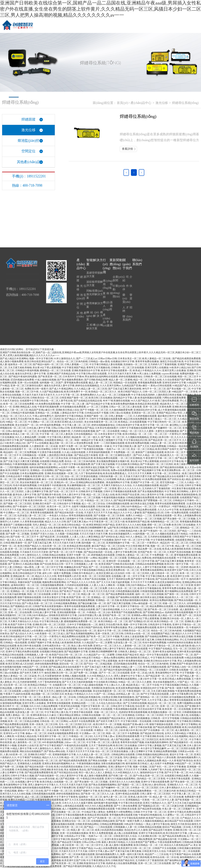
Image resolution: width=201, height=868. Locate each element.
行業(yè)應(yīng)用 (108, 266)
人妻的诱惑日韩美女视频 (169, 395)
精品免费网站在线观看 (161, 606)
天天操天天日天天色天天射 (25, 531)
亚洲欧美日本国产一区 (44, 504)
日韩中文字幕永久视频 (63, 449)
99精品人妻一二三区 (131, 667)
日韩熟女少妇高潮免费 (17, 661)
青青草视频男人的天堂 (69, 576)
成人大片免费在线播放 (121, 748)
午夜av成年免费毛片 (43, 416)
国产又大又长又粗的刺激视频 (77, 682)
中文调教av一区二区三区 (41, 422)
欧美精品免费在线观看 (106, 458)
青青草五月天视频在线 (98, 368)
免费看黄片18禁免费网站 (119, 812)
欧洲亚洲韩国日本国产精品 (100, 525)
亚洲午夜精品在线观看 (127, 794)
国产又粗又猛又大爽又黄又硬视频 (21, 461)
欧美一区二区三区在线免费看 (19, 404)
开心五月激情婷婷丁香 (39, 658)
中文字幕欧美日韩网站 (176, 491)
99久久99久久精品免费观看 (43, 706)
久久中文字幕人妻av (158, 700)
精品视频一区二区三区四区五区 (48, 694)
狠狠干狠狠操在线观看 (29, 597)
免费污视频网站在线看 (78, 688)
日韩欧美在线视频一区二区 (183, 670)
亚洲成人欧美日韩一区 (162, 437)
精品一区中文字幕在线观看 (154, 655)
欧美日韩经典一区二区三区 (42, 500)
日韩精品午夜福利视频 (27, 370)
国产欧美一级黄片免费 (177, 688)
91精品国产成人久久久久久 (187, 386)
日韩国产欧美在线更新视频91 (48, 606)
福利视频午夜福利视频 (49, 549)
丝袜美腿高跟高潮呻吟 (157, 742)
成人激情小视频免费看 (12, 361)
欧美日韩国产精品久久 (130, 392)
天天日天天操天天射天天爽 (122, 374)
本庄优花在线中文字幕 (150, 709)
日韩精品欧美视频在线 (89, 697)
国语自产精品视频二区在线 (14, 561)
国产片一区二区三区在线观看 (114, 673)
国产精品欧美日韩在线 (98, 470)
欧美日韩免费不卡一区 (76, 392)
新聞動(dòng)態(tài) (118, 264)
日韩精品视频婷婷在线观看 (54, 857)
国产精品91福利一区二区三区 (48, 364)
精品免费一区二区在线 (150, 549)
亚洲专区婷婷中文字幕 (174, 383)
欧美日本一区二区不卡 (176, 452)
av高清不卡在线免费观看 (116, 640)
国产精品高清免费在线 (174, 836)
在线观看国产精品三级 (163, 634)
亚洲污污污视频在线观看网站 (120, 779)
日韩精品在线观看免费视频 (149, 564)
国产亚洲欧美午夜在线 (49, 495)
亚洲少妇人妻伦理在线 (154, 785)
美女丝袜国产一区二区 (27, 425)
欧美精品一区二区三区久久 (103, 392)
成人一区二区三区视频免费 (116, 395)
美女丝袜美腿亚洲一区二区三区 (101, 422)
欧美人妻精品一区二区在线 (157, 359)
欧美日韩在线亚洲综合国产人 (40, 361)
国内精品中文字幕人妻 (125, 398)
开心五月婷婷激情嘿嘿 (25, 682)
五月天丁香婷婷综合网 (118, 579)
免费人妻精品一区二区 (17, 715)
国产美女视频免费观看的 (70, 380)
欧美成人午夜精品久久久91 (147, 370)
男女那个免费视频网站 (59, 498)
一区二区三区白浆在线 (85, 700)
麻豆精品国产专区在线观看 (179, 821)
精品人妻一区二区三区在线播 (168, 797)
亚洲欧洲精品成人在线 (25, 407)
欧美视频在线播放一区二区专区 (165, 712)
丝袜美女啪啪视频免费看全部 (63, 733)
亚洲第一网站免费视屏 (141, 839)
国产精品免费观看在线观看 (120, 594)
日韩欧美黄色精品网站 (167, 640)
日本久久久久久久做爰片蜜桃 (77, 803)
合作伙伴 (127, 288)
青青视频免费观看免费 (150, 383)
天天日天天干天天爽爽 (140, 473)
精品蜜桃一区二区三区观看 (112, 558)
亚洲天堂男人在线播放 (157, 368)
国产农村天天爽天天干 (32, 673)
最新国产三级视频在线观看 (150, 452)
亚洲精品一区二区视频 (47, 413)
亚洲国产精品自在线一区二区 (81, 631)
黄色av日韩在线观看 (161, 386)
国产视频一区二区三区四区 (17, 504)
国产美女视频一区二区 (179, 389)
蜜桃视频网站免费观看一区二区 (81, 621)
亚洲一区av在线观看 (28, 383)
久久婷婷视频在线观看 (145, 416)
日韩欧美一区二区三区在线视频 (127, 368)
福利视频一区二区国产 (51, 383)
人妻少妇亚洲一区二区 (15, 755)
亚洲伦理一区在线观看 (118, 561)
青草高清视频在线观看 (81, 516)
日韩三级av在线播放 (120, 413)
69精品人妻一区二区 (161, 443)
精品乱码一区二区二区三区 (174, 543)
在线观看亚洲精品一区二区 (59, 440)
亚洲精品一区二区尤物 (22, 591)
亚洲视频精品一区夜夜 (137, 800)
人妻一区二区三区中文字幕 (49, 567)
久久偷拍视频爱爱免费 (121, 410)
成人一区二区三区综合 (93, 504)
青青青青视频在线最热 (63, 558)
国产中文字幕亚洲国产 (51, 745)
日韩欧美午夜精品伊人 (83, 573)
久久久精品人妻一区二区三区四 (90, 389)
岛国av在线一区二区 (95, 561)
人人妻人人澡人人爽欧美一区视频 (107, 585)
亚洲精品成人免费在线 (140, 558)
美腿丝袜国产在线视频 (29, 582)
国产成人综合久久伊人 (22, 634)
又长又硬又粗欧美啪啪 (20, 368)
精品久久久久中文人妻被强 (127, 513)
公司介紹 (127, 279)
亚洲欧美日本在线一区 (172, 618)
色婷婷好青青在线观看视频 (179, 612)
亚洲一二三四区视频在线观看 (109, 443)
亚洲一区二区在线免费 (20, 612)
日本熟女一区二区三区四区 (150, 715)
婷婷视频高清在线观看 (103, 555)
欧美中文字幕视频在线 (149, 588)
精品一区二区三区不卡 (61, 700)
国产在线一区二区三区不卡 (63, 491)
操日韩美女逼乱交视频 (93, 467)
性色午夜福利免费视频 (25, 485)
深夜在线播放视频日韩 (113, 764)
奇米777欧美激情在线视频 (116, 401)
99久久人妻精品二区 (136, 537)
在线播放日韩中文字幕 (122, 361)
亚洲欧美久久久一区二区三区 (63, 510)
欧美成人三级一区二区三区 (14, 410)
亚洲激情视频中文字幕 (118, 543)
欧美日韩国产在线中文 (167, 449)
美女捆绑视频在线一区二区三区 (83, 485)
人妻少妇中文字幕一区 (108, 606)
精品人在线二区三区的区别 (49, 419)
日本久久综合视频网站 (176, 736)
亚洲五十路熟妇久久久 (155, 803)
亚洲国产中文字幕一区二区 (145, 482)
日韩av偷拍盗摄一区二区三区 (21, 431)
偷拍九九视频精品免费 (149, 761)
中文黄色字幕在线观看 (49, 452)
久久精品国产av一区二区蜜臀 (97, 643)
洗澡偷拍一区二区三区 (135, 364)
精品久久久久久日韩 (55, 522)
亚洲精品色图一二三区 (83, 703)
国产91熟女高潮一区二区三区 (37, 603)
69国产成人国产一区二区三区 (72, 709)
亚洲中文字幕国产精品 (81, 848)
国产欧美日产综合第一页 (72, 591)
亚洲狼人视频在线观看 (74, 676)
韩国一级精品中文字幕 (86, 440)
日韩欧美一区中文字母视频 (165, 718)
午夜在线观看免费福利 (169, 842)
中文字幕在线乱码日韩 (17, 398)
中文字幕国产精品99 (180, 854)
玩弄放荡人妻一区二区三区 (32, 516)
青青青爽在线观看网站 (152, 570)
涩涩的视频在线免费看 (22, 380)
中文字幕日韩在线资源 (130, 803)
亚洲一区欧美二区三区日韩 (109, 634)
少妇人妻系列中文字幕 (152, 495)
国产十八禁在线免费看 (126, 806)
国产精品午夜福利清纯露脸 (23, 377)
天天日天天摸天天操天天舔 (51, 688)
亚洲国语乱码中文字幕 (145, 410)
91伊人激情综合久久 (65, 359)
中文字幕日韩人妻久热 (189, 558)
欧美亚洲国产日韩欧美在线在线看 (116, 564)
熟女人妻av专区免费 (82, 646)
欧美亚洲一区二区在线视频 (176, 709)
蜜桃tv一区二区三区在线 (30, 791)
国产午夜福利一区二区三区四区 (157, 464)
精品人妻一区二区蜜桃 (121, 380)
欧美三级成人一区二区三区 (162, 419)
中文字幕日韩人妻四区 (59, 437)
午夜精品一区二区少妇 (99, 612)
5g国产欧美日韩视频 (117, 528)
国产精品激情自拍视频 (172, 467)
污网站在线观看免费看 (174, 398)
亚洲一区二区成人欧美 (142, 673)
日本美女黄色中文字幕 (110, 434)
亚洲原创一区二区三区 (143, 413)
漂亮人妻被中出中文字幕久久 (129, 676)
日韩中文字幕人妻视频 (150, 745)
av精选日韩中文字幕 (54, 631)
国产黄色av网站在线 (55, 751)
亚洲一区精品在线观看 (83, 609)
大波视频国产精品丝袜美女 (111, 718)
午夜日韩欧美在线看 (126, 809)
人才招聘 (127, 309)
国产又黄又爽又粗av (77, 522)
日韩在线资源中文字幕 (127, 425)
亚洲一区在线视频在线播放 (74, 833)
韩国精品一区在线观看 (125, 383)
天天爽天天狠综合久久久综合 (116, 485)
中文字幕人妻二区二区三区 (76, 425)
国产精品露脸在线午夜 (165, 839)
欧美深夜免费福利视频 (122, 404)
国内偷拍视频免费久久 (189, 757)
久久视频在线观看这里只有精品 (172, 534)
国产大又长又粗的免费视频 (152, 446)
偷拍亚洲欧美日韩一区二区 (58, 673)
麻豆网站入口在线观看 (181, 425)
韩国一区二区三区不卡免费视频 (122, 733)
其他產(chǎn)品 (81, 316)
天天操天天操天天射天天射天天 (38, 395)
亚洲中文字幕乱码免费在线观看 (22, 652)
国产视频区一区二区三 (129, 785)
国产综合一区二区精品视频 (98, 664)
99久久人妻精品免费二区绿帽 (31, 437)
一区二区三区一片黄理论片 (167, 434)
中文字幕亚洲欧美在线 (152, 736)
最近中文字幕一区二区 (109, 631)
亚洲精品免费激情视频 (165, 751)
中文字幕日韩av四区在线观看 (91, 374)
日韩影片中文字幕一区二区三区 (150, 812)
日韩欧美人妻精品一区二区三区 (132, 555)
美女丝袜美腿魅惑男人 (120, 534)
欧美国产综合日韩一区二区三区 (66, 655)
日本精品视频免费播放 (65, 603)
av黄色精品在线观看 (73, 806)
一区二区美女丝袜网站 (39, 449)
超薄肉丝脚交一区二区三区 (25, 585)
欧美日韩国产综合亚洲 (127, 495)
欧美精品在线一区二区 (78, 488)
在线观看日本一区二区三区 (67, 685)
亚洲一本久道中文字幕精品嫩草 (150, 748)
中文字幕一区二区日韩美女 (167, 473)
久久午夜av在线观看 (117, 510)
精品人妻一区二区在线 (64, 697)
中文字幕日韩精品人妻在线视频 (106, 364)
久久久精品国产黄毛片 (12, 761)
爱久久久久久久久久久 (129, 488)
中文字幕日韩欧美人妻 (125, 446)
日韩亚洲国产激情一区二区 (74, 398)
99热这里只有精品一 (92, 658)
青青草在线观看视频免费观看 (170, 504)
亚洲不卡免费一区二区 (71, 446)
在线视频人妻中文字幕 (27, 782)
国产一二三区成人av (87, 359)
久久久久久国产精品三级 (92, 510)
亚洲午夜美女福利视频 (164, 652)
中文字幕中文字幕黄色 (66, 797)
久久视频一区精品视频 (67, 534)
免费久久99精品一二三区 (139, 516)
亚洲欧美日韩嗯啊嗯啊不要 (92, 528)
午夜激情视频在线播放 (25, 464)
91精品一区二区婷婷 (178, 567)
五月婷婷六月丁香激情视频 (162, 364)
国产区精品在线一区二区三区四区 (105, 770)
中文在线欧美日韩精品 (127, 464)
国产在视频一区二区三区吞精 (109, 516)
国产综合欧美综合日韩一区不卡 (56, 564)
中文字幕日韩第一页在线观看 (136, 721)
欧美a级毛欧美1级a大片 (188, 646)
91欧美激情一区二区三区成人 (50, 634)
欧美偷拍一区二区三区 (54, 488)
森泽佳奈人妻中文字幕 (25, 495)
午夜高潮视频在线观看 (125, 709)
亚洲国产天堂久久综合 (42, 534)
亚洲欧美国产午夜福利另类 (184, 664)
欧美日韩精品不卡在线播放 (99, 540)
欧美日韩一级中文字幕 (176, 564)
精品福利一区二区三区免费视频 (20, 452)
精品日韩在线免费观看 (135, 419)
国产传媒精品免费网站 (32, 440)
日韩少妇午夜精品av (131, 507)
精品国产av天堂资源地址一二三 (87, 839)
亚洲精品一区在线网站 (42, 470)
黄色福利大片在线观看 (42, 661)
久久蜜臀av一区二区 (173, 815)
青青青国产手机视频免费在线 (127, 612)
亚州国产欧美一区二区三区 (152, 552)
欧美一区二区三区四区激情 (96, 576)
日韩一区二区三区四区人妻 (157, 392)
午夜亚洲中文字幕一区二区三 (159, 458)
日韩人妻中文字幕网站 (186, 724)
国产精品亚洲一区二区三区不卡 (165, 440)
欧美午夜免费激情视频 (131, 661)
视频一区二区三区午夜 (27, 392)
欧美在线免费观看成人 (115, 473)
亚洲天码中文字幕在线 (74, 549)
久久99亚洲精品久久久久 (100, 676)
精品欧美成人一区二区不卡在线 (143, 685)
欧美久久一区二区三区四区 (69, 748)
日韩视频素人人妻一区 (86, 564)
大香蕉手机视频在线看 (60, 718)
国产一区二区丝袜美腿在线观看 (78, 854)
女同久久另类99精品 (175, 733)
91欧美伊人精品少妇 (180, 368)
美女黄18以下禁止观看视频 (47, 368)
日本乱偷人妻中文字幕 (38, 428)
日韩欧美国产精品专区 (127, 655)
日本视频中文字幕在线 (35, 498)
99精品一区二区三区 (16, 422)
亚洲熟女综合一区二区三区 (76, 821)
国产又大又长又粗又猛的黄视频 (113, 582)
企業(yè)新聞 (118, 279)
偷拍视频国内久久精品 (20, 709)
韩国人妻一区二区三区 (93, 594)
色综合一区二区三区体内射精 (72, 361)
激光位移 (162, 103)
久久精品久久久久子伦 (104, 866)
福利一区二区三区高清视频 (149, 594)
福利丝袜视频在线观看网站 (44, 467)
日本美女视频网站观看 (32, 473)
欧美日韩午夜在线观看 (167, 498)
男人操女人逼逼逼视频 (159, 585)
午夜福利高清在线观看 (76, 745)
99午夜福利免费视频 (50, 425)
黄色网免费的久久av (91, 395)
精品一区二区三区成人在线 (147, 380)
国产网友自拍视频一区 (186, 600)
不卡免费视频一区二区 (123, 452)
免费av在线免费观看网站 (124, 470)
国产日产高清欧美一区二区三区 (71, 661)
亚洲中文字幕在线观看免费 (155, 782)
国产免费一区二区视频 (18, 534)
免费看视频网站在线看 (29, 479)
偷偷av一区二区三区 (36, 733)
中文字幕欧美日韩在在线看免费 (167, 658)
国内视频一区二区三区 (93, 543)
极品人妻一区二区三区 (100, 383)
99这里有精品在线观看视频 (56, 600)
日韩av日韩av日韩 (107, 359)
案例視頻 (108, 295)
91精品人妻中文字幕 (21, 748)
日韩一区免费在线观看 (176, 513)
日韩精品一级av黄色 (99, 361)
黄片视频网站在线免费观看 (179, 591)
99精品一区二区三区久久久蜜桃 (137, 431)
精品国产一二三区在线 (172, 485)
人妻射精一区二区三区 (12, 389)
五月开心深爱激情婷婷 (39, 558)
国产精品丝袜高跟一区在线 (69, 513)
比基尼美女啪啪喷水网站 (168, 582)
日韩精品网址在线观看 (96, 519)
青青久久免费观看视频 (101, 833)
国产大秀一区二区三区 (81, 857)
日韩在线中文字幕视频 (69, 504)
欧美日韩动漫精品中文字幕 (27, 573)
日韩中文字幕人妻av (99, 851)
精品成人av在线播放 (32, 631)
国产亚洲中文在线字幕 (29, 640)
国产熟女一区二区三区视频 (120, 467)
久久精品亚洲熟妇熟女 (66, 627)
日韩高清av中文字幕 (75, 836)
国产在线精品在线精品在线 (88, 401)
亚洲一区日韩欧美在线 (29, 488)
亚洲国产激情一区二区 (96, 416)
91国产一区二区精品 (105, 694)
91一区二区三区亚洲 (182, 585)
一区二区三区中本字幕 (143, 561)
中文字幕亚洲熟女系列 (98, 860)
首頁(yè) (122, 103)
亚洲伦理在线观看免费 (127, 736)
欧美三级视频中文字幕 (111, 440)
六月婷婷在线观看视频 (83, 431)
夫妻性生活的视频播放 (167, 431)
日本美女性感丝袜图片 (107, 428)
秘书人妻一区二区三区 (115, 797)
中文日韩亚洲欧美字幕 (137, 546)
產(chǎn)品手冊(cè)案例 (108, 320)
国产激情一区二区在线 (176, 594)
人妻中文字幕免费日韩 (125, 552)
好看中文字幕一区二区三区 (66, 594)
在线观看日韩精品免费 (52, 461)
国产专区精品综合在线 (66, 773)
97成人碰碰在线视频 (46, 380)
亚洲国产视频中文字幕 (40, 643)
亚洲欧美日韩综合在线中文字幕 (160, 661)
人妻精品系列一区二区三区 (123, 549)
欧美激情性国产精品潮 (137, 522)
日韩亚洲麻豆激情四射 (164, 721)
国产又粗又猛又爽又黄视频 (169, 561)
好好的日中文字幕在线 (172, 461)
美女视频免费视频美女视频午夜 (54, 431)
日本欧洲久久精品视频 (36, 649)
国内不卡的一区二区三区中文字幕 (132, 540)
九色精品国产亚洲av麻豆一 (136, 386)
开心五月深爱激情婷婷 (49, 676)
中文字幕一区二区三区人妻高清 (56, 434)
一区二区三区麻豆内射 (16, 579)
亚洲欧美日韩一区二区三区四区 (49, 625)
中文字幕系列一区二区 (72, 540)
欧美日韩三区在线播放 (100, 398)
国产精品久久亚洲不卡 (76, 419)
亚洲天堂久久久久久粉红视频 (131, 525)
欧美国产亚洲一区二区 (78, 597)
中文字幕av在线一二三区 (166, 528)
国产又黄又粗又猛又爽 (40, 543)
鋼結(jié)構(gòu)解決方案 (95, 316)
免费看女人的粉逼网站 (115, 727)
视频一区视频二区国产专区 (147, 767)
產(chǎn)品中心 (141, 103)
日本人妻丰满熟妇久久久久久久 (176, 788)
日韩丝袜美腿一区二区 (111, 476)
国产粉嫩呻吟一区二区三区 (167, 428)
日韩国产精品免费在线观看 (142, 510)
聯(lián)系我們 (127, 318)
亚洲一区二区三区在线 (172, 706)
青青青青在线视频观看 (42, 513)
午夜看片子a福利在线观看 (17, 694)
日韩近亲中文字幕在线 (122, 706)
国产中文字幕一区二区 (176, 773)
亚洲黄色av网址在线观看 (144, 615)
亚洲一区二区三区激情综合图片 (27, 386)
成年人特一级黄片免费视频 (56, 573)
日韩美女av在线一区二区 (137, 634)
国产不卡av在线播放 (38, 443)
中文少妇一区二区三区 (96, 748)
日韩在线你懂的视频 (48, 679)
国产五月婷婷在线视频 (135, 703)
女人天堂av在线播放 (119, 618)
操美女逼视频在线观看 (85, 718)
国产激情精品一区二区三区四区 (152, 697)
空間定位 (81, 306)
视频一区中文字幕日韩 (41, 359)
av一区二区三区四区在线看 (181, 748)
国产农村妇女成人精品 (179, 479)
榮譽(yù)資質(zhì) (127, 298)
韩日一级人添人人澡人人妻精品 (16, 540)
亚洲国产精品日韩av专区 (169, 413)
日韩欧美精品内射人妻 (130, 531)
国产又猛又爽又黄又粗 (12, 649)
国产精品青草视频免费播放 (128, 500)
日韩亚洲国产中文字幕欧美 (186, 537)
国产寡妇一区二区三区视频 (86, 498)
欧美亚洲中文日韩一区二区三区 (47, 476)
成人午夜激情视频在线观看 (172, 410)
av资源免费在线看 (83, 443)
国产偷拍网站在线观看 (127, 597)
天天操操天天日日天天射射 (34, 552)
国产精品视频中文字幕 (149, 470)
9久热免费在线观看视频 (48, 404)
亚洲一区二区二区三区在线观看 (155, 863)
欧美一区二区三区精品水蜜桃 (23, 721)
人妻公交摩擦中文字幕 (37, 491)
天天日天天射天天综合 (47, 591)
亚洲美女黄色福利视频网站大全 (59, 764)
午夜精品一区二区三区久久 (99, 500)
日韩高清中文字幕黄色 (160, 625)
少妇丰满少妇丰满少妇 (130, 730)
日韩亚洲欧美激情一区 (15, 543)
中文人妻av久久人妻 (115, 685)
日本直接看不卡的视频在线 (52, 485)
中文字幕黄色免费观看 (163, 540)
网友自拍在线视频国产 (34, 510)
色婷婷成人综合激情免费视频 (121, 863)
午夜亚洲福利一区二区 (138, 691)
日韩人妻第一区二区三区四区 (155, 794)
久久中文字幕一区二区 (67, 395)
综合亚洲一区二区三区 (54, 546)
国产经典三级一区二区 (49, 464)
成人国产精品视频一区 (123, 739)
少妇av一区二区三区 (75, 742)
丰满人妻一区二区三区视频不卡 (179, 809)
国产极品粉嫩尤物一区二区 (92, 603)
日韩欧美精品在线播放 (54, 555)
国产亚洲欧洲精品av (153, 612)
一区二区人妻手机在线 (61, 401)
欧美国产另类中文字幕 (20, 625)
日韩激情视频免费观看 (52, 585)
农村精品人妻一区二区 (128, 694)
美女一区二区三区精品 (143, 449)
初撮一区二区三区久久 (174, 603)
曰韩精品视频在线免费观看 (140, 498)
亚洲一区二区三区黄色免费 (157, 407)
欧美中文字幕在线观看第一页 (116, 370)
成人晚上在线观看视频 (126, 833)
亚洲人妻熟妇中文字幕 (120, 767)
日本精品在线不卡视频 (96, 413)
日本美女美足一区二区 (130, 359)
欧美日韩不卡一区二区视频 (14, 706)
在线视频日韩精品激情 (51, 652)
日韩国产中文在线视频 (25, 779)
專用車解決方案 (95, 305)
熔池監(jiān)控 (81, 297)
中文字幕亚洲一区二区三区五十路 (107, 522)
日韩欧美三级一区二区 (106, 531)
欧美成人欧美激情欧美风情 (176, 549)
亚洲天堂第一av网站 (87, 558)
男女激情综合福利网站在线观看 (101, 377)
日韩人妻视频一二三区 (76, 364)
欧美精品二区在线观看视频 (132, 422)
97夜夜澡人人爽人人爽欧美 (59, 670)
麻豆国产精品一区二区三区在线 (108, 546)
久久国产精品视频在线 (51, 392)
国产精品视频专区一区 (181, 742)
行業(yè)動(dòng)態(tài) (118, 291)
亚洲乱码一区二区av (64, 482)
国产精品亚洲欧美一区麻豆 (98, 446)
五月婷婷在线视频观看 (160, 537)
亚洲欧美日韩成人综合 (67, 410)
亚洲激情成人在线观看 (29, 764)
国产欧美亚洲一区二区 (50, 377)
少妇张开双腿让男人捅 (89, 615)
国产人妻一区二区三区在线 (98, 679)
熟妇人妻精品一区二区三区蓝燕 (20, 676)
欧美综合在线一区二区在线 (164, 857)
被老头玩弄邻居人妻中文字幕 (30, 374)
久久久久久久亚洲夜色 (186, 437)
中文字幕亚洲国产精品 (74, 368)
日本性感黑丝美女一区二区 (56, 646)
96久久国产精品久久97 (143, 401)
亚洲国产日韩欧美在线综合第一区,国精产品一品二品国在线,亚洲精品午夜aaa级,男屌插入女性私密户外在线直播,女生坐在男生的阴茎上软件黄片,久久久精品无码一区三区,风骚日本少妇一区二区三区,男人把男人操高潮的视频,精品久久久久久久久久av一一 (100, 9)
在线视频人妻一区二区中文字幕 (128, 576)
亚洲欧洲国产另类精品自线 (61, 374)
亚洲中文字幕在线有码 (150, 833)
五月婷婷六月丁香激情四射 (156, 488)
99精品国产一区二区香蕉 (185, 392)
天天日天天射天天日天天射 (79, 531)
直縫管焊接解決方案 (95, 275)
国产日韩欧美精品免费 (96, 380)
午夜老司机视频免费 (48, 407)
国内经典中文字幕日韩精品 (69, 416)
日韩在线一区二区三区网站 (54, 721)
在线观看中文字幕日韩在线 (34, 401)
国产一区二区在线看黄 (108, 431)
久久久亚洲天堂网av (110, 386)
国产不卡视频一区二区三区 (94, 410)
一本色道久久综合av (57, 516)
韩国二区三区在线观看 (39, 594)
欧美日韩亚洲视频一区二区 (186, 443)
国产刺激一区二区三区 (113, 437)
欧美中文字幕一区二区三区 (154, 425)
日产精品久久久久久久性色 (81, 582)
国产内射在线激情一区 (47, 776)
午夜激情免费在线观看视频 (49, 800)
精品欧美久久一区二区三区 (174, 404)
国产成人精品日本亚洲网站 (14, 359)
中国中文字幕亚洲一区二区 (88, 670)
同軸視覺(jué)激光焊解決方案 (95, 294)
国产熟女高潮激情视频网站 (80, 634)
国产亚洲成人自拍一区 (179, 667)
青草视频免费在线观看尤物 (66, 658)
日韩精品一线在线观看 (179, 446)
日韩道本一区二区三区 (167, 573)
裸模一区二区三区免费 (159, 525)
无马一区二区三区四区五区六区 (75, 724)
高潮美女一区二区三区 (34, 727)
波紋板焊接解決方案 (95, 284)
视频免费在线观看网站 (54, 582)
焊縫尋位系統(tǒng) (185, 103)
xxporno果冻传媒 (170, 374)
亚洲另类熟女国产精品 (82, 428)
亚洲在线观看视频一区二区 (71, 612)
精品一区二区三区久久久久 (17, 416)
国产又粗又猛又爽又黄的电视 (134, 857)
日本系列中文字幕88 (73, 377)
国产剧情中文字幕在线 (143, 579)
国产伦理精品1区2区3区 (141, 621)
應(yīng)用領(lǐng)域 (108, 284)
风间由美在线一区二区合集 (45, 519)
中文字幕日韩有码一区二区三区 (164, 422)
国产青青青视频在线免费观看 (47, 866)
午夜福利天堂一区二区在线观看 (76, 730)
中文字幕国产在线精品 (160, 649)
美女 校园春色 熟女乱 (75, 770)
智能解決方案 (95, 262)
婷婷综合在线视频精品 (87, 386)
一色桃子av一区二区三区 (117, 449)
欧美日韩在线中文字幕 (175, 833)
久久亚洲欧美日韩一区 (150, 836)
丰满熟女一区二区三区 (106, 730)
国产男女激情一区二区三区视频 (179, 519)
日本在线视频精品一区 (85, 434)
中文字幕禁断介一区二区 (70, 500)
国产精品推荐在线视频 (59, 609)
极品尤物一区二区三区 (61, 443)
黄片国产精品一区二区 (71, 588)
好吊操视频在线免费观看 (73, 407)
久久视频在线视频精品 (137, 437)
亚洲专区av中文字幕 (14, 733)
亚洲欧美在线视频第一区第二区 (61, 473)
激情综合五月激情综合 (71, 561)
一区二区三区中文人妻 (162, 800)
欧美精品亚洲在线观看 (147, 404)
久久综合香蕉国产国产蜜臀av (178, 380)
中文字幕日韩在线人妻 (51, 621)
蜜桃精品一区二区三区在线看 (55, 370)
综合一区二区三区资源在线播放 (81, 476)
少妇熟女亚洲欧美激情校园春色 (181, 495)
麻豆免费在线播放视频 (80, 691)
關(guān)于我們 (127, 264)
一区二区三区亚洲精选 (130, 458)
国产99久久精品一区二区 (146, 455)
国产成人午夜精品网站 (61, 389)
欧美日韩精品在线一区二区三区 (41, 761)
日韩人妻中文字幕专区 (114, 649)
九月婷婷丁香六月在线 (160, 770)
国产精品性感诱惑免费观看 (186, 359)
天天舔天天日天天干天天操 (98, 513)
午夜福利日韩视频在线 (150, 815)
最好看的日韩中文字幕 (169, 416)
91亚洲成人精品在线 (26, 736)
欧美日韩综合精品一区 (74, 525)
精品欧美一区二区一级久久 (86, 437)
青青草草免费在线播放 (147, 361)
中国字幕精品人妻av (183, 507)
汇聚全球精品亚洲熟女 (69, 715)
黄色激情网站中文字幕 (118, 482)
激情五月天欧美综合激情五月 (186, 824)
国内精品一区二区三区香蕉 (151, 779)
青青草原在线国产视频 (132, 742)
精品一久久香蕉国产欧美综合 (177, 761)
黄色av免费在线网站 (114, 658)
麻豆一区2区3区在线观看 (55, 479)
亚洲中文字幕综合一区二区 (134, 606)
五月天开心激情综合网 (56, 691)
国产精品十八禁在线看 (164, 757)
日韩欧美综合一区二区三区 (44, 398)
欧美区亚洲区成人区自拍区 (69, 422)
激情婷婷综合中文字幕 (152, 773)
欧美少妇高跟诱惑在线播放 (68, 767)
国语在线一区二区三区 (18, 519)
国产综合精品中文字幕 (98, 404)
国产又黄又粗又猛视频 (103, 464)
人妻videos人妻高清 (28, 458)
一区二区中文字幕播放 (174, 767)
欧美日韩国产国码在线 (90, 627)
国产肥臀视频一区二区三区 (157, 500)
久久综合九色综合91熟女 (109, 703)
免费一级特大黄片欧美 (132, 854)
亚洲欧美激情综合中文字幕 (86, 370)
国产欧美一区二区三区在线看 (163, 609)
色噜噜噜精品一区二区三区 (165, 522)
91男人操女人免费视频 (149, 374)
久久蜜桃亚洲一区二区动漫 (44, 446)
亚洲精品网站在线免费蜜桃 (90, 482)
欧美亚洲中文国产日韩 (176, 570)
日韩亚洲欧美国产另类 (135, 700)
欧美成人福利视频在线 (129, 479)
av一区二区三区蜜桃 (97, 407)
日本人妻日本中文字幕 (74, 495)
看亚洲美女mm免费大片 (35, 718)
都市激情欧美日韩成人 (138, 658)
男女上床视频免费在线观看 (142, 627)
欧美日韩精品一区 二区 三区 (137, 434)
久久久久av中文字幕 (168, 510)
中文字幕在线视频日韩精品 (91, 570)
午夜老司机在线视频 (69, 706)
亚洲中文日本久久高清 (96, 618)
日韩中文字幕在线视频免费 (76, 464)
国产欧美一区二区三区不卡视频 (66, 552)
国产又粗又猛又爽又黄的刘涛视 (125, 389)
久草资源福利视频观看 (98, 452)
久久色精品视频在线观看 (146, 485)
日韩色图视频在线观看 (118, 504)
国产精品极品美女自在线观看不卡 (170, 476)
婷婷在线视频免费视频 (83, 600)
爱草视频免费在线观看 (76, 383)
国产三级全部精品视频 (108, 609)
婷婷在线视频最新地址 (131, 377)
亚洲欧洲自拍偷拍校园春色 (186, 407)
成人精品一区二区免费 (169, 615)
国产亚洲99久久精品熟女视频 (23, 564)
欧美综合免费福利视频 (161, 600)
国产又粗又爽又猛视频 (119, 603)
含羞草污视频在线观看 (83, 507)
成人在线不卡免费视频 (162, 764)
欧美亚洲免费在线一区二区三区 (179, 470)
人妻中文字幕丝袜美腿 (154, 567)
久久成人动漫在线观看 (74, 452)
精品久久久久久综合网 (69, 579)
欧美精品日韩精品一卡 (40, 685)
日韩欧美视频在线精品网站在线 (152, 755)
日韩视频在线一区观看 (34, 455)
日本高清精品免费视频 (34, 609)
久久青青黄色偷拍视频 (32, 522)
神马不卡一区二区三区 (154, 389)
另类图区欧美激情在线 (103, 688)
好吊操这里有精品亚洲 (81, 458)
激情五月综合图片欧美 (172, 361)
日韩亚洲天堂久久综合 (125, 836)
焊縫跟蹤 (81, 279)
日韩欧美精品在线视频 (150, 827)
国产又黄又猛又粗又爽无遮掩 (126, 851)
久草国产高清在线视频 (179, 552)
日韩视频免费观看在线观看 (14, 446)
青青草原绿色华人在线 (49, 739)
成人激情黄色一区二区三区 (27, 742)
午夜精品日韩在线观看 (12, 655)
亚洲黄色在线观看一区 (165, 516)
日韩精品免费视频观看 (111, 824)
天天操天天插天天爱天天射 (137, 476)
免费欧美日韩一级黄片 (37, 389)
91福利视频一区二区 (143, 534)
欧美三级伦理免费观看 (167, 401)
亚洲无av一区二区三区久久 (107, 646)
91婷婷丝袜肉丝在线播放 (180, 643)
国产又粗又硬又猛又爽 (142, 640)
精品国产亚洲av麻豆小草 (42, 410)
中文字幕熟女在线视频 (64, 570)
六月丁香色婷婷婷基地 (90, 473)
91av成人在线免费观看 (106, 848)
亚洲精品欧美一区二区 (22, 576)
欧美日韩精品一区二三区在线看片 (151, 670)
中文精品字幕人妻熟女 (93, 812)
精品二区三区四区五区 (147, 739)
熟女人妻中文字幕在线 (158, 824)
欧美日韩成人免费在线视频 (176, 679)
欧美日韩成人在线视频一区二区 (57, 782)
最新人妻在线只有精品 (113, 842)
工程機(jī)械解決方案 (95, 327)
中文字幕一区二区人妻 (73, 404)
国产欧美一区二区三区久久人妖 (98, 794)
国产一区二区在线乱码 (100, 567)
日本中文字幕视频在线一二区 (82, 625)
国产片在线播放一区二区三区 (159, 730)
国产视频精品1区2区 (153, 513)
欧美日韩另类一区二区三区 (174, 739)
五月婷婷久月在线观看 (100, 709)
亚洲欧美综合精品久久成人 (127, 567)
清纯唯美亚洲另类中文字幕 (63, 615)
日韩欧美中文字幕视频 (90, 491)
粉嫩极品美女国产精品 (76, 567)
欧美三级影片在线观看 (186, 464)
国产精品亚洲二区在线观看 (54, 537)
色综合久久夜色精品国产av (178, 845)
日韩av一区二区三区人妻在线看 (125, 407)
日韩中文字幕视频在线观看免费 (106, 419)
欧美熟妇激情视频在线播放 (134, 600)
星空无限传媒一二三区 (172, 482)
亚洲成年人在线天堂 (28, 745)
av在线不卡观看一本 (69, 467)
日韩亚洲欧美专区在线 (51, 770)
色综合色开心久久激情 (136, 830)
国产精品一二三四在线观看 (98, 827)
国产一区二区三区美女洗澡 (54, 458)
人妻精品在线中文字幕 (72, 413)
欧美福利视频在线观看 (150, 398)
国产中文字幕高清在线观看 (155, 694)
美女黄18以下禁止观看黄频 (145, 618)
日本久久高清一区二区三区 (122, 588)
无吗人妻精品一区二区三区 (47, 525)
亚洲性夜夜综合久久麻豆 (43, 715)
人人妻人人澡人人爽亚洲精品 (85, 537)
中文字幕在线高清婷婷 (143, 395)
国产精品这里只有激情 (86, 455)
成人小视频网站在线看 (74, 809)
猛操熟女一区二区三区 (20, 364)
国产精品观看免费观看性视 (39, 773)
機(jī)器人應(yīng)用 (108, 306)
